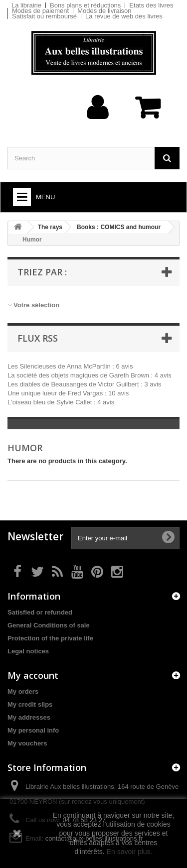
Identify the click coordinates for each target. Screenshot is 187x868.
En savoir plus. (130, 852)
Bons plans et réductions (85, 5)
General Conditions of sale (49, 625)
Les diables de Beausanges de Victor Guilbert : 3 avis (84, 384)
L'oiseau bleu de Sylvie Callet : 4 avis (61, 402)
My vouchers (27, 743)
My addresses (29, 717)
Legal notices (28, 651)
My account (33, 675)
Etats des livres (151, 5)
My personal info (33, 730)
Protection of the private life (50, 638)
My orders (23, 691)
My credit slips (30, 704)
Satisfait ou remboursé (44, 16)
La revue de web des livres (124, 16)
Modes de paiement (40, 11)
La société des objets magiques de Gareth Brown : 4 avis (90, 375)
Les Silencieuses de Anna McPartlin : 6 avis (70, 366)
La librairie (26, 5)
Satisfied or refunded (40, 612)
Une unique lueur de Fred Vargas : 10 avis (68, 393)
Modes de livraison (104, 11)
